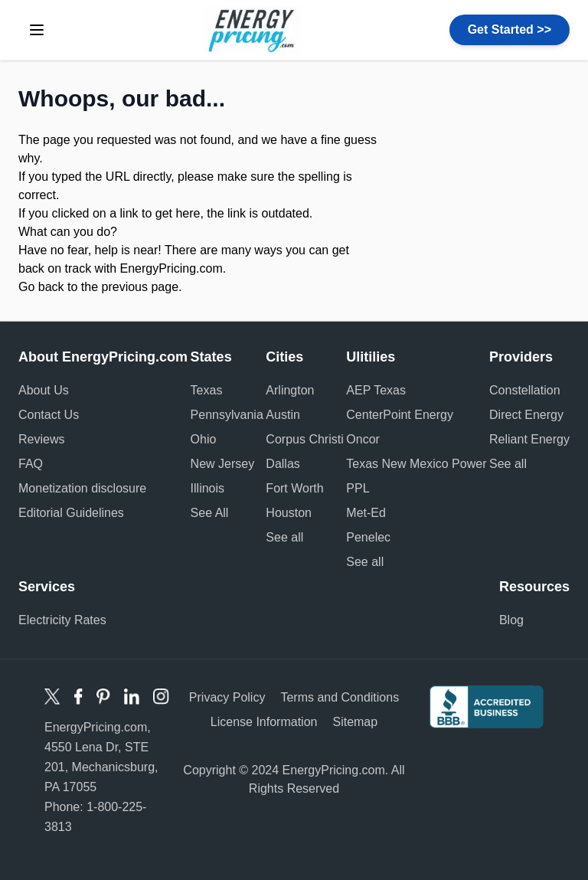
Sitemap (355, 722)
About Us (44, 390)
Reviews (41, 439)
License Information (264, 722)
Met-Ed (366, 513)
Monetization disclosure (82, 488)
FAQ (31, 464)
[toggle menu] (37, 30)
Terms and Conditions (340, 697)
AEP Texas (376, 390)
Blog (511, 620)
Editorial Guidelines (71, 513)
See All (210, 513)
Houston (289, 513)
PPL (358, 488)
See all (284, 537)
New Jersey (223, 464)
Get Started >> (510, 29)
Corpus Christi (304, 439)
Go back (41, 287)
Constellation (525, 390)
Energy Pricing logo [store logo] (252, 30)
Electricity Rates (62, 620)
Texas (207, 390)
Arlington (290, 390)
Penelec (368, 537)
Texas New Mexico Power (416, 464)
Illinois (207, 488)
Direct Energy (526, 415)
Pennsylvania (227, 415)
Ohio (204, 439)
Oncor (363, 439)
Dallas (283, 464)
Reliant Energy (529, 439)
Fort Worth (294, 488)
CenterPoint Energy (400, 415)
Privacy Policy (227, 697)
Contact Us (49, 415)
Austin (283, 415)
